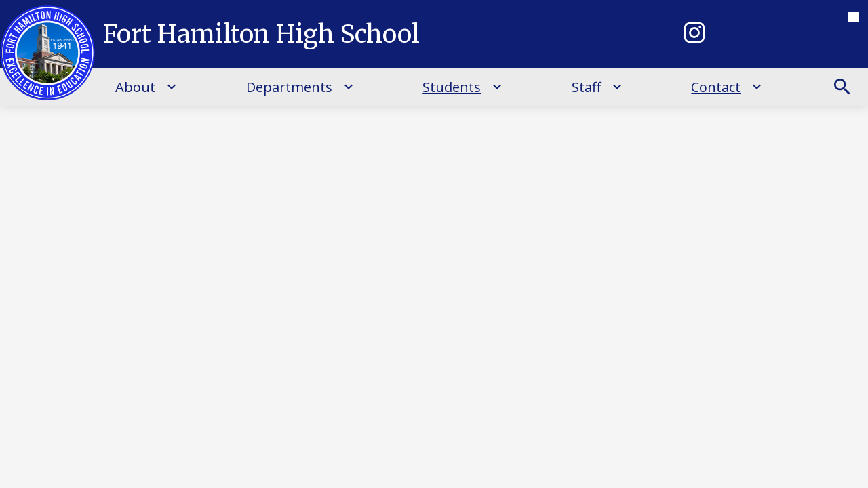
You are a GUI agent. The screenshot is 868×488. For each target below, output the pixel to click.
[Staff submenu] (597, 87)
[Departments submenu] (300, 87)
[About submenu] (146, 87)
